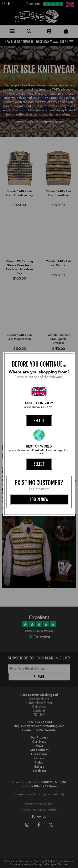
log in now (39, 499)
